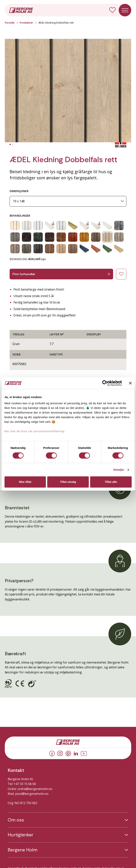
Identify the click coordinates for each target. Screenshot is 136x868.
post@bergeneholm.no (32, 794)
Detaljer (119, 470)
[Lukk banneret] (130, 383)
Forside (10, 23)
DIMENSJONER (19, 191)
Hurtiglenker (20, 835)
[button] (68, 91)
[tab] (10, 144)
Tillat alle (111, 482)
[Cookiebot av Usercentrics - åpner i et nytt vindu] (105, 383)
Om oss (16, 820)
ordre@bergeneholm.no (35, 789)
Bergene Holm (23, 850)
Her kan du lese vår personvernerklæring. (35, 431)
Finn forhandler (61, 274)
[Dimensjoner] (68, 201)
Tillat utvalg (68, 482)
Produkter (26, 23)
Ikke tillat (25, 482)
